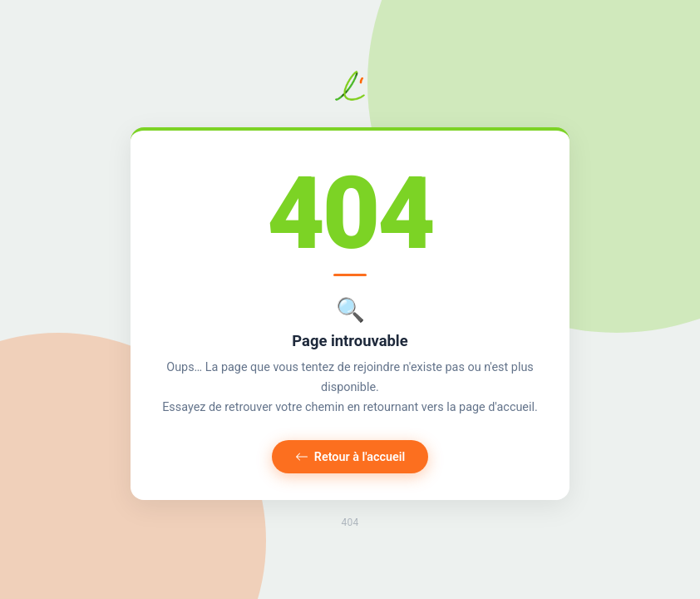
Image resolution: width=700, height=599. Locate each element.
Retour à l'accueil (350, 457)
